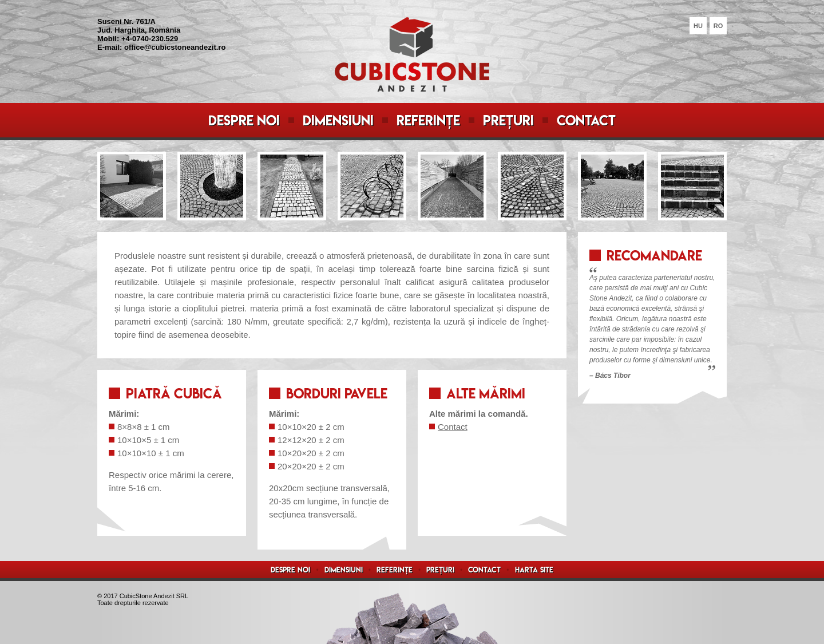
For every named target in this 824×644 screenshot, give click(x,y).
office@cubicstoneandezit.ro (175, 47)
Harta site (534, 570)
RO (718, 26)
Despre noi (244, 120)
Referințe (428, 120)
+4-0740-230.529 (150, 39)
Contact (586, 120)
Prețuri (508, 120)
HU (698, 26)
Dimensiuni (338, 120)
